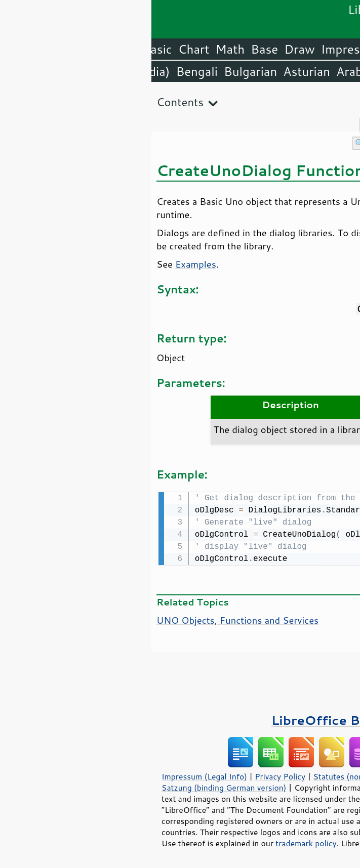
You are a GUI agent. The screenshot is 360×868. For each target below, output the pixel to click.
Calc (233, 49)
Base (113, 49)
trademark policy (154, 842)
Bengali (45, 71)
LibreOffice (325, 49)
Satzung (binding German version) (73, 787)
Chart (43, 49)
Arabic (203, 71)
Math (79, 49)
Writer (269, 49)
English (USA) (317, 71)
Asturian (155, 71)
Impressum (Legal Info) (53, 775)
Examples (44, 264)
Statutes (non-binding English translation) (239, 775)
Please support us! (299, 666)
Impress (192, 49)
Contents (29, 102)
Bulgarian (99, 71)
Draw (148, 49)
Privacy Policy (129, 775)
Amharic (249, 71)
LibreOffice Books (180, 719)
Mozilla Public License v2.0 (260, 798)
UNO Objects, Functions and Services (86, 619)
